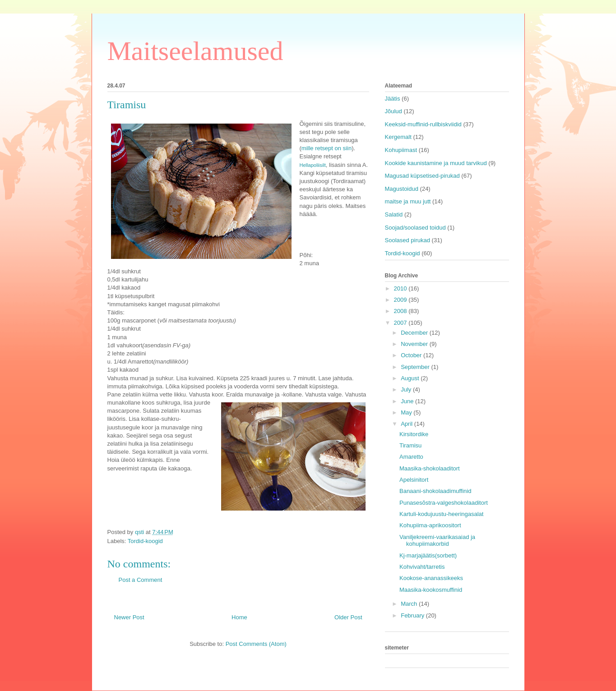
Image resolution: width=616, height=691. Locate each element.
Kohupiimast (401, 150)
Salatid (394, 214)
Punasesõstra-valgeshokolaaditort (444, 503)
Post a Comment (141, 580)
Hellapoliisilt (313, 165)
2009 (401, 300)
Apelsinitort (414, 480)
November (415, 344)
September (416, 367)
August (411, 378)
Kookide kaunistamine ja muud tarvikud (436, 163)
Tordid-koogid (145, 541)
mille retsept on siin (327, 148)
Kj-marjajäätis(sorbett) (428, 555)
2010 (401, 288)
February (413, 615)
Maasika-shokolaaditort (430, 468)
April (408, 424)
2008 (401, 311)
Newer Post (129, 617)
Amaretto (411, 457)
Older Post (348, 617)
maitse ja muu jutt (408, 201)
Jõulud (394, 111)
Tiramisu (410, 445)
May (407, 412)
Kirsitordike (414, 434)
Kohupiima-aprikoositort (430, 525)
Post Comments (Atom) (256, 644)
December (415, 333)
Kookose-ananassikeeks (431, 578)
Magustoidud (402, 189)
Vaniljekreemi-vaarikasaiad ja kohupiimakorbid (437, 541)
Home (239, 617)
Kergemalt (398, 137)
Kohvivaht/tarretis (422, 567)
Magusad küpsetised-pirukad (422, 176)
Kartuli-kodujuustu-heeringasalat (441, 514)
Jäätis (393, 99)
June (408, 401)
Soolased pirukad (408, 240)
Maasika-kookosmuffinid (431, 590)
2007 (401, 323)
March (410, 604)
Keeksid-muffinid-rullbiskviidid (423, 124)
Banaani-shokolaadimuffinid (435, 491)
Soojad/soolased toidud (415, 228)
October (412, 355)
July (407, 389)
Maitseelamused (195, 51)
